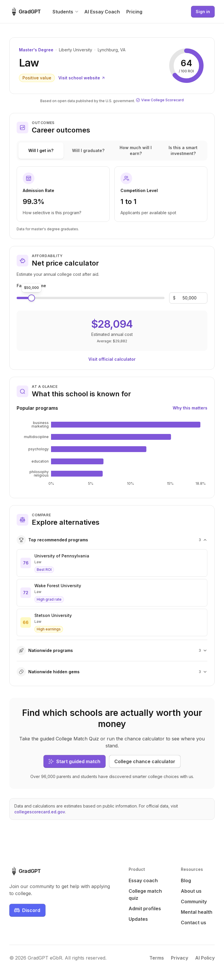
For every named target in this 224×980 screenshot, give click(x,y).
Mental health (197, 912)
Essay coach (143, 880)
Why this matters (190, 408)
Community (194, 901)
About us (191, 891)
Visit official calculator (112, 359)
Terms (157, 958)
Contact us (194, 923)
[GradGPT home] (25, 12)
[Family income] (190, 298)
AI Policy (205, 958)
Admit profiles (145, 908)
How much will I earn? (136, 150)
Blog (186, 880)
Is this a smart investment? (183, 150)
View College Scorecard (160, 100)
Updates (138, 919)
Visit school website (82, 78)
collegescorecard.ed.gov (40, 812)
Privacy (180, 958)
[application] (112, 454)
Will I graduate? (88, 150)
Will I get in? (41, 150)
